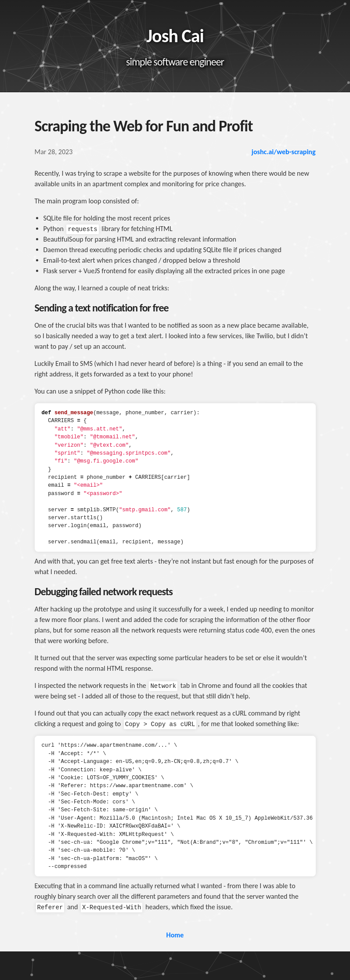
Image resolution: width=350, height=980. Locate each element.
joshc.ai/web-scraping (284, 152)
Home (175, 935)
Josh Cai (175, 36)
